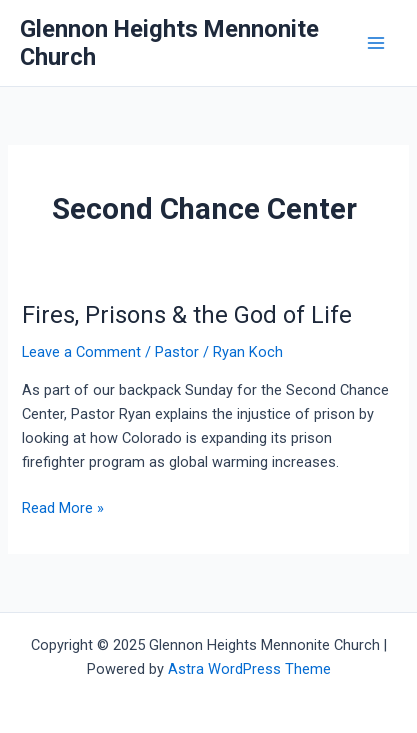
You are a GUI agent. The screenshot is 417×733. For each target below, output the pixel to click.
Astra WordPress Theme (249, 669)
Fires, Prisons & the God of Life (187, 315)
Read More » (63, 508)
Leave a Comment (81, 352)
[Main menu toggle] (376, 43)
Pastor (177, 352)
